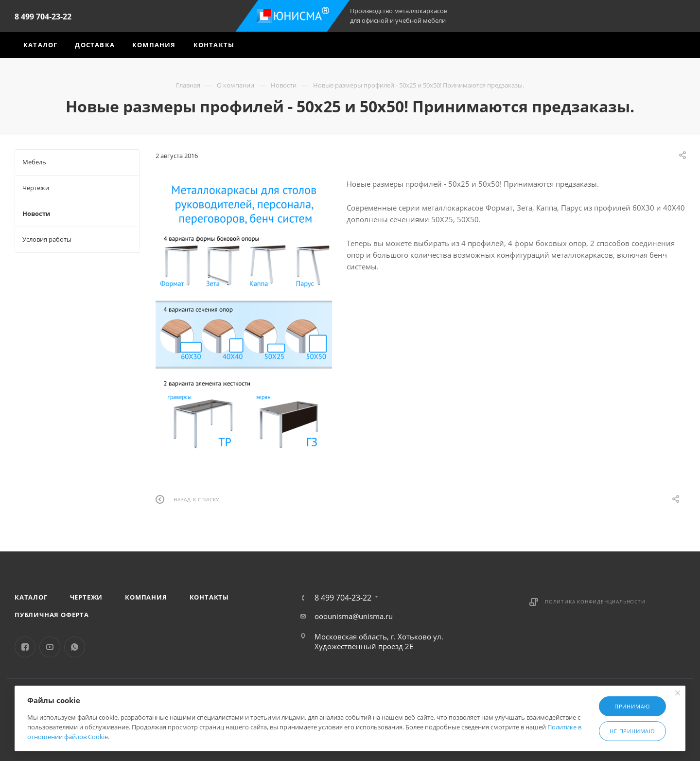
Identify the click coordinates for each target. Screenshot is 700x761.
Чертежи (87, 597)
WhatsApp (75, 647)
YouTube (50, 647)
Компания (146, 597)
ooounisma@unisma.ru (354, 616)
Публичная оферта (52, 615)
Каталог (31, 597)
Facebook (25, 647)
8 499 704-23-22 (43, 17)
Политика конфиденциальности (595, 602)
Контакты (209, 597)
